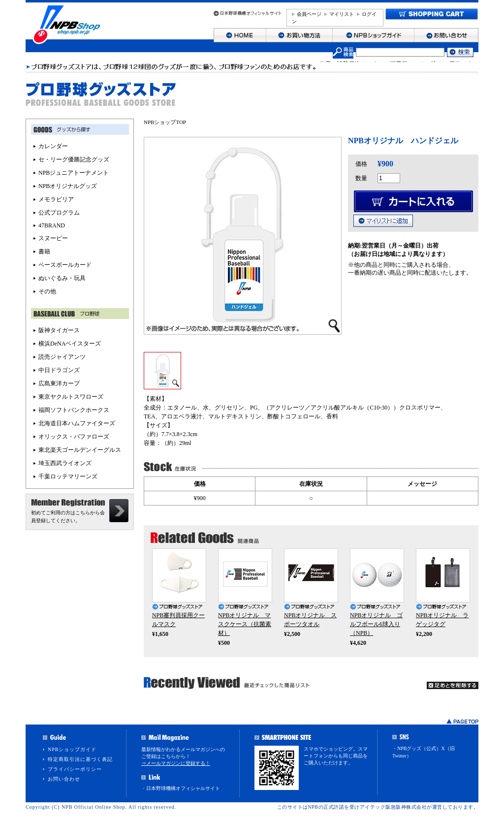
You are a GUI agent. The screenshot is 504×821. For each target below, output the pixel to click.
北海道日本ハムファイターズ (77, 423)
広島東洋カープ (59, 383)
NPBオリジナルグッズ (68, 186)
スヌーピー (53, 238)
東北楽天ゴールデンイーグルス (80, 450)
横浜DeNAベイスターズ (70, 344)
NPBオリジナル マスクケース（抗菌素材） (245, 624)
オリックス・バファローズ (74, 437)
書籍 (44, 252)
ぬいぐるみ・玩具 (62, 278)
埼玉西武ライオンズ (65, 463)
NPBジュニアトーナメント (74, 173)
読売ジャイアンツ (62, 357)
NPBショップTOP (165, 122)
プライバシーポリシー (75, 769)
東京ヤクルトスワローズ (71, 397)
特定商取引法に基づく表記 (80, 759)
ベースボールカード (65, 265)
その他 (47, 291)
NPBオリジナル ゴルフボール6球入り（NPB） (376, 624)
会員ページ (309, 14)
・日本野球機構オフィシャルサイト (181, 788)
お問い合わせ (64, 779)
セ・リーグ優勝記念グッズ (74, 159)
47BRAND (52, 225)
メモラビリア (56, 199)
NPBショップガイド (72, 749)
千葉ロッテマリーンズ (68, 476)
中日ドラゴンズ (59, 370)
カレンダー (53, 146)
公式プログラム (59, 213)
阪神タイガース (59, 330)
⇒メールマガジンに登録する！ (176, 763)
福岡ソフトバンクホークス (74, 410)
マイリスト (342, 14)
